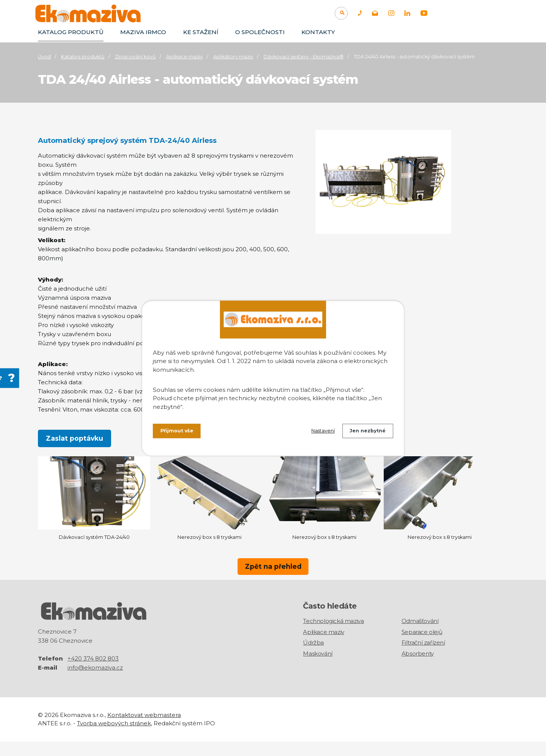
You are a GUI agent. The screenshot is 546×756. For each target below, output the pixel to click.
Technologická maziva (333, 636)
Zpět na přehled (273, 576)
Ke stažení (201, 32)
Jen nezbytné (365, 432)
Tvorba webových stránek (114, 738)
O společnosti (260, 32)
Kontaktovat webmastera (144, 729)
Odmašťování (420, 636)
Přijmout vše (179, 432)
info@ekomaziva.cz (95, 682)
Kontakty (318, 32)
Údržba (313, 658)
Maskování (318, 668)
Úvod (44, 57)
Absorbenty (418, 668)
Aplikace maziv (184, 57)
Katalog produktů (71, 32)
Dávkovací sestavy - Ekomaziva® (304, 57)
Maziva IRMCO (143, 32)
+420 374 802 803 (93, 673)
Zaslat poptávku (75, 439)
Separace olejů (422, 647)
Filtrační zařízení (423, 658)
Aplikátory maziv (233, 57)
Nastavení (315, 432)
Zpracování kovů (135, 57)
